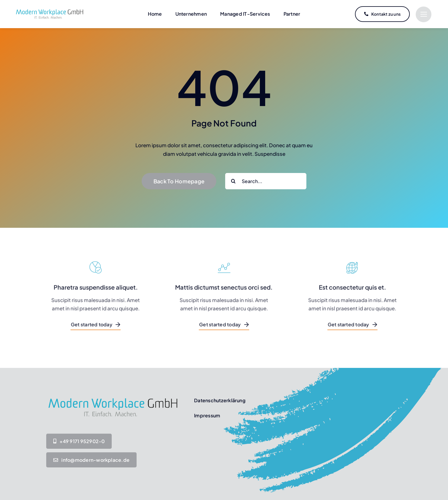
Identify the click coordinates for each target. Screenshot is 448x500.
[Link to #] (424, 14)
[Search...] (266, 181)
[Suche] (233, 181)
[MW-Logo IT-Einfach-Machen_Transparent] (50, 10)
